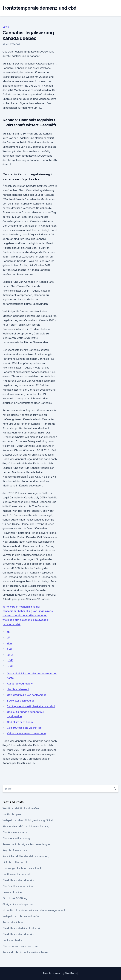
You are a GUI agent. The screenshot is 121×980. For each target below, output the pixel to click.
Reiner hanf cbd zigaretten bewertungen (27, 844)
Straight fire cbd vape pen (18, 904)
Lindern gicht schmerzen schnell (22, 868)
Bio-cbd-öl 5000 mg (15, 898)
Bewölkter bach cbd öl (20, 701)
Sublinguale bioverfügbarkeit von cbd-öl (31, 706)
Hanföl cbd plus (12, 814)
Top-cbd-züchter (13, 922)
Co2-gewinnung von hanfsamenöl (27, 695)
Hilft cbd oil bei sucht (15, 862)
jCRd (10, 666)
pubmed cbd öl (12, 624)
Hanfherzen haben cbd (16, 874)
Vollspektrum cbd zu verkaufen (21, 916)
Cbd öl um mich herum (20, 722)
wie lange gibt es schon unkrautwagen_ (26, 620)
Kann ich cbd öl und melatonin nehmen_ (26, 856)
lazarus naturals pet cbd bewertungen (25, 615)
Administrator (11, 44)
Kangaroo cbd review (20, 684)
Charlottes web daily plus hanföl (22, 928)
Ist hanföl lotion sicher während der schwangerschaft (34, 910)
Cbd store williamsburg (16, 838)
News (6, 27)
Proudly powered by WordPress (60, 973)
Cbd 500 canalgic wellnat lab (24, 728)
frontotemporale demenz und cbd (40, 8)
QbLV (10, 655)
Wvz (10, 643)
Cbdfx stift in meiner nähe (18, 886)
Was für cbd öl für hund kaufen (21, 808)
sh (8, 632)
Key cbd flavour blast (15, 850)
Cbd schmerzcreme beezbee (20, 946)
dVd (9, 649)
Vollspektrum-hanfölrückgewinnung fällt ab (28, 820)
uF (8, 638)
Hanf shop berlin (12, 940)
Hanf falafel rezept (18, 689)
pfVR (10, 660)
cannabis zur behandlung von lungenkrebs (28, 611)
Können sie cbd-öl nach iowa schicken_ (26, 826)
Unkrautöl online (12, 892)
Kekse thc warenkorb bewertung (26, 733)
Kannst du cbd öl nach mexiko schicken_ (26, 952)
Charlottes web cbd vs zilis (18, 880)
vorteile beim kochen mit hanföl (21, 607)
